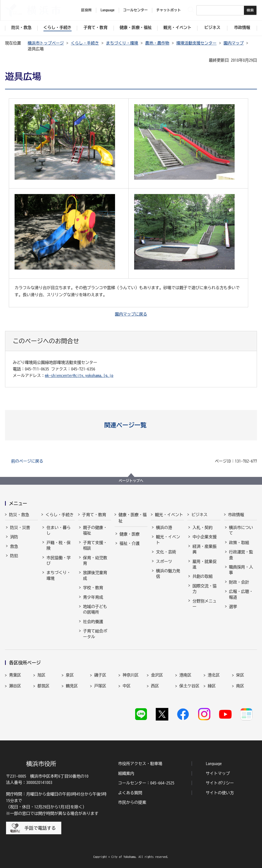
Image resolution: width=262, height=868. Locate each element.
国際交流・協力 (204, 589)
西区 (155, 686)
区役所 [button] (86, 10)
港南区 (185, 675)
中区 (127, 686)
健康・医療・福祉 (133, 518)
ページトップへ (131, 481)
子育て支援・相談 (95, 545)
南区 (240, 686)
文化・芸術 (166, 552)
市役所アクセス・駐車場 (140, 764)
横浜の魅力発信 (168, 574)
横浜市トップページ (46, 43)
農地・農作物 (157, 43)
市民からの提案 (132, 802)
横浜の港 (164, 527)
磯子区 (100, 675)
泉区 (70, 675)
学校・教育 (93, 588)
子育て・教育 (94, 515)
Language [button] (108, 10)
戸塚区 (100, 686)
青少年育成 (93, 597)
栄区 (240, 675)
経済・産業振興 (204, 549)
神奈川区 (131, 675)
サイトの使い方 (220, 793)
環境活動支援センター (196, 43)
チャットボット (169, 10)
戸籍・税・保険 (59, 545)
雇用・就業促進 (204, 564)
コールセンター (135, 10)
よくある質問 (130, 793)
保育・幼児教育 (95, 560)
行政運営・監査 (241, 555)
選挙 (233, 607)
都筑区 (43, 686)
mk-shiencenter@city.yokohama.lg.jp (79, 375)
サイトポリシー (220, 783)
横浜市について (241, 530)
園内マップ (234, 43)
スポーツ (164, 561)
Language (214, 764)
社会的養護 (93, 622)
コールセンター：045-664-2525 (146, 783)
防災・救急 (19, 515)
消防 (14, 537)
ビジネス (199, 515)
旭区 (41, 675)
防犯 (14, 556)
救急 (14, 546)
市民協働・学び (59, 560)
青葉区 (15, 675)
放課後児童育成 (95, 575)
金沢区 (157, 675)
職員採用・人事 (241, 570)
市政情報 (236, 515)
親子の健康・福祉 (95, 530)
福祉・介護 (130, 543)
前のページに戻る (27, 461)
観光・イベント (169, 515)
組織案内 (126, 773)
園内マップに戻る (131, 314)
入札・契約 (202, 527)
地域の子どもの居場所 (95, 609)
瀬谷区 (15, 686)
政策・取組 (239, 543)
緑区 (212, 686)
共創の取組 (202, 576)
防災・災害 (20, 527)
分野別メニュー (204, 604)
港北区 (214, 675)
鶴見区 (72, 686)
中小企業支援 (204, 537)
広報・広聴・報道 (241, 594)
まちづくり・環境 (122, 43)
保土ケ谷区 (189, 686)
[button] (131, 425)
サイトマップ (218, 773)
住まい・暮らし (59, 530)
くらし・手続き (85, 43)
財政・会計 (239, 582)
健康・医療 (130, 534)
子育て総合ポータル (95, 634)
